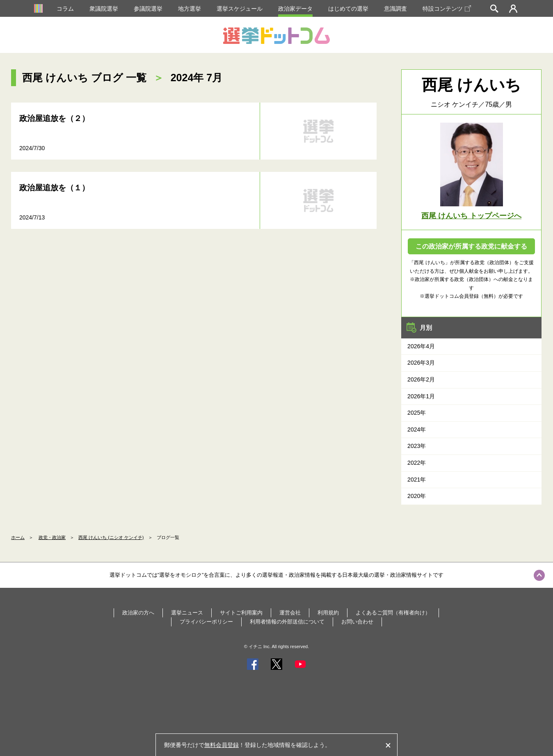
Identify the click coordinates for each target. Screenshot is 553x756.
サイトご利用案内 (241, 613)
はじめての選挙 (348, 9)
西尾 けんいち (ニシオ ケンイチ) (111, 537)
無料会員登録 (222, 745)
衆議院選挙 (104, 9)
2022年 (417, 463)
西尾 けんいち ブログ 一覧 (84, 78)
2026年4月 (421, 346)
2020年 (417, 496)
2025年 (417, 413)
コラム (65, 9)
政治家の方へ (138, 613)
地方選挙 (190, 9)
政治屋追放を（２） (54, 118)
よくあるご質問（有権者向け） (393, 613)
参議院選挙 (148, 9)
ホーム (18, 537)
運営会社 (290, 613)
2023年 (417, 446)
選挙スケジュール (240, 9)
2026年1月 (421, 396)
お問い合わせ (357, 622)
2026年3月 (421, 363)
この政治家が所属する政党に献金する (471, 246)
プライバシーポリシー (206, 622)
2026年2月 (421, 379)
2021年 (417, 480)
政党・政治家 (52, 537)
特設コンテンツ (447, 9)
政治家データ (295, 9)
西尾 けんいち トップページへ (471, 216)
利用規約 (328, 613)
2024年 (417, 429)
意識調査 (395, 9)
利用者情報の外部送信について (287, 622)
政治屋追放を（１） (54, 188)
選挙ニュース (187, 613)
